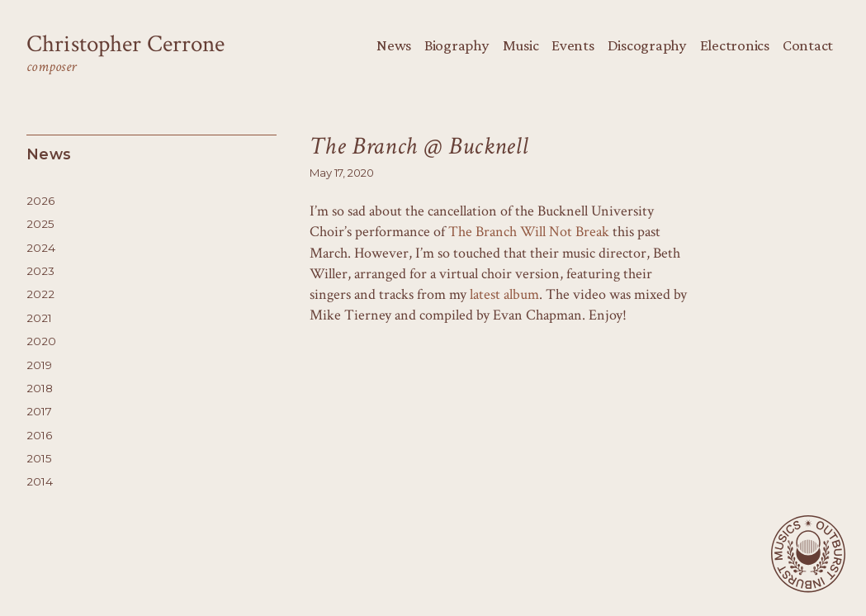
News (394, 45)
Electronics (735, 45)
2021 (39, 318)
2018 (40, 388)
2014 (40, 481)
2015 (39, 458)
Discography (647, 45)
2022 (40, 294)
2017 (39, 411)
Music (521, 45)
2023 (40, 271)
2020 (41, 341)
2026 (40, 201)
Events (573, 45)
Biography (457, 45)
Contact (808, 45)
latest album (504, 294)
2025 (40, 224)
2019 (39, 365)
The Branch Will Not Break (529, 232)
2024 (41, 248)
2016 (39, 435)
